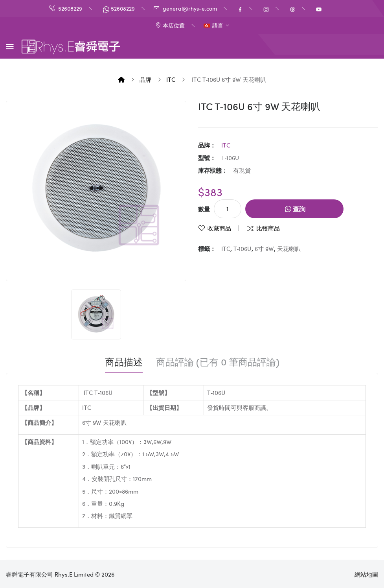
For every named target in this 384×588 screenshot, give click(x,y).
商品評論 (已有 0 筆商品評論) (218, 362)
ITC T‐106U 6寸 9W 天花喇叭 (228, 79)
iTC (171, 79)
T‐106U (243, 249)
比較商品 (268, 228)
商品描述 (124, 362)
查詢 (295, 209)
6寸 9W (264, 249)
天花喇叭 (289, 249)
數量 (204, 209)
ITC (226, 249)
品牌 (145, 79)
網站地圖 (366, 574)
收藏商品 (219, 228)
